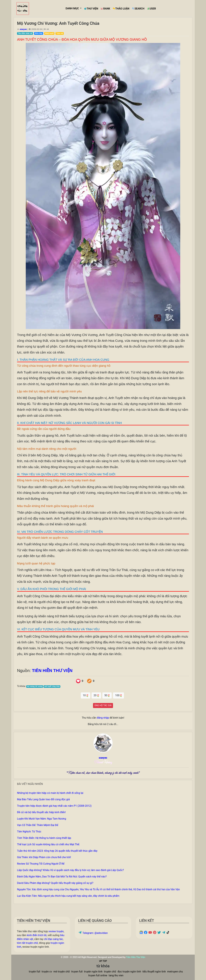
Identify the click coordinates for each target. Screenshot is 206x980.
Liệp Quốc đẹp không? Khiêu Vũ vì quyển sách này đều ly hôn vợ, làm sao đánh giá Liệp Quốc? (70, 870)
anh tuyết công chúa (52, 686)
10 (86, 695)
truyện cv (47, 972)
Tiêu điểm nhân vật (25, 33)
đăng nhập (103, 718)
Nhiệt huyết (49, 33)
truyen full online (98, 975)
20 (96, 695)
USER (151, 9)
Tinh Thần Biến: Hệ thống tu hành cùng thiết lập (44, 838)
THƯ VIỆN (91, 9)
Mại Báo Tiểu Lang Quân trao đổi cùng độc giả (43, 799)
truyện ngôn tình (93, 972)
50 (107, 695)
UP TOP (103, 961)
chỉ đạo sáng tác (53, 939)
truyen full (77, 972)
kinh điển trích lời (37, 935)
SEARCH (138, 9)
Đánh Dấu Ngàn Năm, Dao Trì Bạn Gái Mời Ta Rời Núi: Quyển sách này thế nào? (62, 877)
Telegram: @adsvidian (93, 933)
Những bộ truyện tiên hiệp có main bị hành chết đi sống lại (50, 793)
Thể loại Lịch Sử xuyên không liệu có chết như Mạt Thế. (48, 844)
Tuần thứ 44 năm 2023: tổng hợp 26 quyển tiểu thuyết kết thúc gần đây (57, 851)
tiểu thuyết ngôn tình (154, 972)
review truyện (56, 931)
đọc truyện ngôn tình (129, 972)
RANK (105, 9)
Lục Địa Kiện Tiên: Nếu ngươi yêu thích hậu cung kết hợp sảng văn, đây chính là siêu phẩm (68, 896)
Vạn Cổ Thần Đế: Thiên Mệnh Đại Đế (38, 825)
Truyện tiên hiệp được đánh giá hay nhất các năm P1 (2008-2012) (54, 806)
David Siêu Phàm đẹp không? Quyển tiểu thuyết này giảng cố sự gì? (55, 883)
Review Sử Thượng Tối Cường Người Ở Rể (41, 864)
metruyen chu (175, 972)
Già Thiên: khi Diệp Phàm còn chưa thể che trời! (44, 857)
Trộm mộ (60, 33)
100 (118, 695)
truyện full (34, 972)
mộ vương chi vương (35, 686)
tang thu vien (116, 975)
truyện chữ (110, 972)
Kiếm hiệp (39, 33)
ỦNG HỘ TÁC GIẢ (103, 705)
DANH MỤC (73, 8)
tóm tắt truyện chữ (27, 943)
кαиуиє (23, 29)
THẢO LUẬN (121, 9)
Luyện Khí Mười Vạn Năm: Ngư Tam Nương (42, 819)
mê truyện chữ (62, 972)
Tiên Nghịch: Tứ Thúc (29, 832)
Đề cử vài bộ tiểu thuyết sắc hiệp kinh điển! (41, 812)
